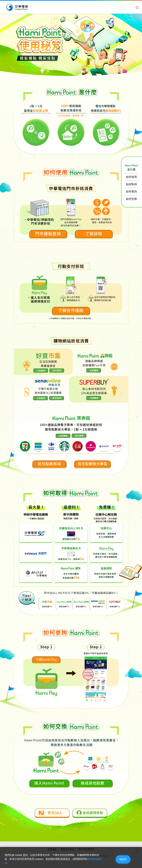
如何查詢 (131, 191)
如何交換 (131, 199)
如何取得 (131, 184)
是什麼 (131, 168)
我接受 (121, 859)
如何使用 (131, 177)
